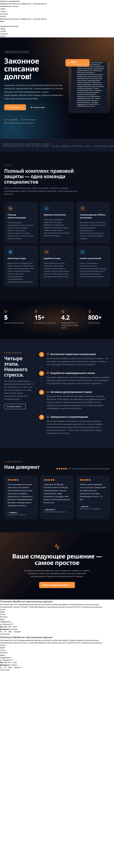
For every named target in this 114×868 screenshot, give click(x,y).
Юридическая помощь (9, 6)
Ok (1, 632)
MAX (10, 632)
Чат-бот (3, 16)
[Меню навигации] (2, 21)
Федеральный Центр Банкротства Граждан (26, 146)
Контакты (4, 14)
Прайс (3, 9)
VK (5, 632)
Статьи (3, 11)
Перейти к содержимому (10, 1)
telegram (18, 632)
